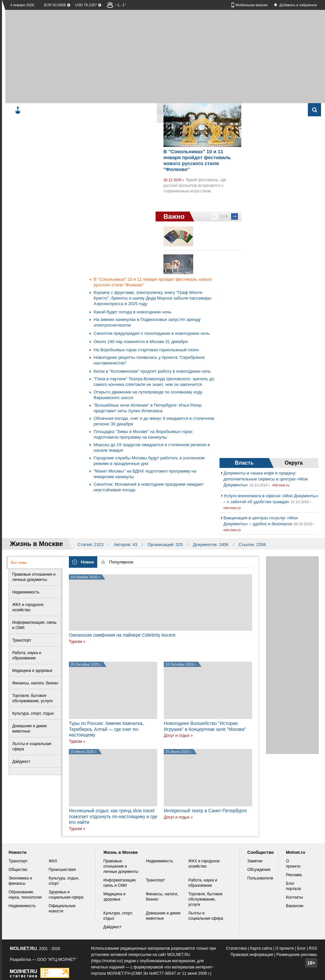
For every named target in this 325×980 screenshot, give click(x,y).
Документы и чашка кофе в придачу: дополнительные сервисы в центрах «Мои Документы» (266, 479)
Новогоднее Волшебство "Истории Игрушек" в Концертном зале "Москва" (205, 726)
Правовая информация (252, 955)
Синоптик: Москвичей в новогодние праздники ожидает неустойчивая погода (148, 487)
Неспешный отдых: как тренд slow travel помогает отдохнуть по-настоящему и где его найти (113, 816)
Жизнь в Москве (121, 852)
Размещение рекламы (297, 955)
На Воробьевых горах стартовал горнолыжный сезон (146, 350)
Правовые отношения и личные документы (121, 866)
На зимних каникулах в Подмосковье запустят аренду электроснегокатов (147, 322)
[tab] (244, 463)
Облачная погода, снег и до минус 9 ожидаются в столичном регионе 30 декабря (154, 421)
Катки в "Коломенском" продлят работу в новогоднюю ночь (152, 371)
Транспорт (18, 861)
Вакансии (295, 906)
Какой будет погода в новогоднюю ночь (133, 312)
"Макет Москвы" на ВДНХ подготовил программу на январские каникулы (145, 474)
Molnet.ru (295, 852)
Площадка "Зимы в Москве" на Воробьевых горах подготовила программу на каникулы (143, 434)
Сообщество (261, 852)
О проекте (285, 948)
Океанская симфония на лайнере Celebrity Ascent (122, 635)
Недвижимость (22, 906)
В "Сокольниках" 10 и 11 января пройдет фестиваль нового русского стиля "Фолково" (197, 160)
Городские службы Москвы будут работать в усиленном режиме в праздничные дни (149, 461)
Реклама (294, 875)
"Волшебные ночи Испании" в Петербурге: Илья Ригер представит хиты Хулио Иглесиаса (148, 408)
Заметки (255, 861)
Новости (18, 852)
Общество (18, 870)
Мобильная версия (252, 5)
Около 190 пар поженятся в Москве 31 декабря (141, 342)
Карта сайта (261, 948)
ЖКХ (53, 861)
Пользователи (260, 878)
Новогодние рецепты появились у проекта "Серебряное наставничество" (149, 360)
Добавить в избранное (298, 5)
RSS (313, 948)
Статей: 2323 (90, 545)
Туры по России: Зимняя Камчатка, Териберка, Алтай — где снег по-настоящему (106, 729)
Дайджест (113, 927)
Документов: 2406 (211, 545)
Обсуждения (259, 870)
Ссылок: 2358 (252, 545)
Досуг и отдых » (178, 735)
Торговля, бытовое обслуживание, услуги (205, 899)
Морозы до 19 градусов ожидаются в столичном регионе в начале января (152, 447)
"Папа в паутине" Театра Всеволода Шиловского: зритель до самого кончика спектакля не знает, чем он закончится (154, 382)
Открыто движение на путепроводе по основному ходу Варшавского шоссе (148, 395)
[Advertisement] (134, 56)
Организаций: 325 (165, 545)
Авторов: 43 (125, 545)
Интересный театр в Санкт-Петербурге (205, 811)
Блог (302, 948)
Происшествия (62, 870)
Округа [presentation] (294, 463)
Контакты (294, 897)
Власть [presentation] (244, 463)
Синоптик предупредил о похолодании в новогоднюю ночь (152, 333)
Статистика (236, 948)
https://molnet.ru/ (107, 961)
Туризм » (77, 642)
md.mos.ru (281, 485)
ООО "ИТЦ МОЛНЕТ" (57, 960)
